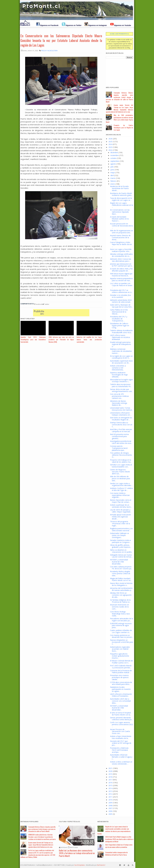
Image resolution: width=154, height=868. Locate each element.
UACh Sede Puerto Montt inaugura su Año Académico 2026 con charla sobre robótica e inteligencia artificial (119, 839)
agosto (113, 164)
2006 (110, 811)
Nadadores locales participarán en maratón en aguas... (120, 689)
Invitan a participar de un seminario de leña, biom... (121, 506)
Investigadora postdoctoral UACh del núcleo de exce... (121, 442)
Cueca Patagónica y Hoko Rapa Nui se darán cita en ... (121, 244)
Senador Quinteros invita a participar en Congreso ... (121, 541)
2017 (110, 780)
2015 (110, 785)
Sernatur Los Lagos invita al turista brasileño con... (121, 466)
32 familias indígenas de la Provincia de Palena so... (120, 601)
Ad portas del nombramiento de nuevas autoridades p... (121, 589)
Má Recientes (103, 822)
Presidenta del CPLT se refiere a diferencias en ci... (121, 291)
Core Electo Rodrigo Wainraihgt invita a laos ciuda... (120, 614)
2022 (110, 150)
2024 (110, 144)
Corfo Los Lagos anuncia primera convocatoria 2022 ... (122, 724)
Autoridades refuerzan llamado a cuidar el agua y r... (121, 757)
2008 (110, 805)
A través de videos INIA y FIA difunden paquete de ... (121, 270)
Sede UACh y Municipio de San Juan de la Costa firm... (121, 306)
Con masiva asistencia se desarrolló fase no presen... (122, 636)
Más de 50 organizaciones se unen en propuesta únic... (121, 232)
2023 (110, 147)
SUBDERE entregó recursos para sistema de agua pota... (121, 625)
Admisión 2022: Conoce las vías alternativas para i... (121, 260)
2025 (110, 142)
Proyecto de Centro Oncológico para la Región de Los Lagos (123, 127)
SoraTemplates (80, 865)
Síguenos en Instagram (97, 25)
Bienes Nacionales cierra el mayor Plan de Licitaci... (121, 501)
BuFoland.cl (101, 865)
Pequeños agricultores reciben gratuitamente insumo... (120, 656)
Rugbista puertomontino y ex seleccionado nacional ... (121, 529)
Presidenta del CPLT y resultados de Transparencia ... (119, 319)
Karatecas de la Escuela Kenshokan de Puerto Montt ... (119, 188)
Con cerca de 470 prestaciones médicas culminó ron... (119, 396)
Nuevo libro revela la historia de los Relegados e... (121, 584)
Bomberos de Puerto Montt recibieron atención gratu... (121, 194)
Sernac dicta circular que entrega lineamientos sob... (121, 390)
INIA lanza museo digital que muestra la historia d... (121, 275)
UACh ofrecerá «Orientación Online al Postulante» (121, 695)
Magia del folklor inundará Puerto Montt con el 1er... (121, 579)
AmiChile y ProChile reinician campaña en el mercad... (121, 430)
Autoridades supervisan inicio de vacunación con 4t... (121, 362)
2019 (110, 774)
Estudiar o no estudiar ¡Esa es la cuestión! (120, 296)
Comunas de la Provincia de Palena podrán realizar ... (121, 672)
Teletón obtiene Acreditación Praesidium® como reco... (121, 331)
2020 (110, 771)
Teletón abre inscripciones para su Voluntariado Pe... (121, 385)
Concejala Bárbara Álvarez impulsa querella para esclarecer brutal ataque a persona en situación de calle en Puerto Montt (119, 97)
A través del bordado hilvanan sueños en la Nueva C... (119, 219)
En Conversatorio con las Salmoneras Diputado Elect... (120, 212)
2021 (110, 768)
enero (113, 184)
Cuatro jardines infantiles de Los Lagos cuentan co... (121, 631)
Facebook (38, 304)
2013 (110, 791)
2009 (110, 803)
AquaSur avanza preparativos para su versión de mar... (121, 279)
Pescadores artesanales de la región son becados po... (122, 620)
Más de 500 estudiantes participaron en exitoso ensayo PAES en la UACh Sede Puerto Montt (119, 118)
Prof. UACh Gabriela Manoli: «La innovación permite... (121, 667)
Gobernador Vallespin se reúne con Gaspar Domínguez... (120, 535)
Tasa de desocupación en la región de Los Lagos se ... (121, 199)
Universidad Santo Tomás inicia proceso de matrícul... (121, 409)
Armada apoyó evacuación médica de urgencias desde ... (120, 517)
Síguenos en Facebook (49, 25)
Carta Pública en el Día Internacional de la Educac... (119, 312)
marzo (113, 178)
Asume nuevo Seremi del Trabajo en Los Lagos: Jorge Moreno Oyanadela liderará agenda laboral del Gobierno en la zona (119, 108)
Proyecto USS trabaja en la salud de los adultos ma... (121, 461)
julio (112, 167)
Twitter (46, 304)
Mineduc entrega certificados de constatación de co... (121, 255)
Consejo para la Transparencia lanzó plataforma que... (119, 448)
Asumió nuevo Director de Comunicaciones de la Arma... (120, 237)
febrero (113, 181)
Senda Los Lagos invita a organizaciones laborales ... (121, 484)
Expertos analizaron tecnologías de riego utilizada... (119, 375)
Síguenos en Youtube (122, 25)
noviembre (115, 155)
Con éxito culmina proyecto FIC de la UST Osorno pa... (121, 568)
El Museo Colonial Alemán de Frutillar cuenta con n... (121, 662)
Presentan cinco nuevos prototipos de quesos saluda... (119, 677)
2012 (110, 794)
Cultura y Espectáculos (69, 822)
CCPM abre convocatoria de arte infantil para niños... (121, 683)
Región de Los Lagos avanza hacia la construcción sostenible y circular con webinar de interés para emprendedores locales (114, 830)
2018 (110, 777)
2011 (110, 797)
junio (112, 170)
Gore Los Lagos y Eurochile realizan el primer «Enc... (121, 250)
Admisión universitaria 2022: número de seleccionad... (121, 301)
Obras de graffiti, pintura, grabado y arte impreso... (121, 546)
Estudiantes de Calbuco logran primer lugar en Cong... (120, 325)
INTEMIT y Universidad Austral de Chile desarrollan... (119, 562)
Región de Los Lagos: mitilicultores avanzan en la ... (122, 205)
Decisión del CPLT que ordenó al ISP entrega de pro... (121, 743)
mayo (113, 173)
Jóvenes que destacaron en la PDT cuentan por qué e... (122, 265)
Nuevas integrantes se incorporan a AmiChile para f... (122, 642)
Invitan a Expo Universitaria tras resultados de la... (121, 737)
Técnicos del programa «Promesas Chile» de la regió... (120, 524)
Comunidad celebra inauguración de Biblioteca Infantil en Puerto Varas (116, 854)
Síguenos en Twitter (74, 25)
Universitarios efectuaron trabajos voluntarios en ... (121, 414)
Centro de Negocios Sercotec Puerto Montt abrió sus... (120, 472)
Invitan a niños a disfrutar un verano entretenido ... (121, 763)
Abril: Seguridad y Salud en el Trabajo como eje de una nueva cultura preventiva (119, 846)
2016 (110, 783)
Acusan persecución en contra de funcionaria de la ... (121, 226)
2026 (110, 139)
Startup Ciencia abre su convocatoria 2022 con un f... (121, 425)
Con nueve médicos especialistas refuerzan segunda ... (120, 495)
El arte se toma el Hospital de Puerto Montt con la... (121, 714)
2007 (110, 808)
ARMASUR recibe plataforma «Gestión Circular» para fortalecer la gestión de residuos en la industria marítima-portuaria (42, 837)
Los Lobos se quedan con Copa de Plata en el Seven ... (121, 285)
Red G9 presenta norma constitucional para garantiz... (119, 436)
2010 (110, 800)
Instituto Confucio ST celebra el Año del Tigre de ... (121, 489)
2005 (110, 814)
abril (112, 175)
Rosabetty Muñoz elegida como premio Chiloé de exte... (120, 573)
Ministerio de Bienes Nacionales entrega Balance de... (119, 403)
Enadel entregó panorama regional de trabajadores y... (121, 344)
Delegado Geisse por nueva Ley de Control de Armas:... (121, 556)
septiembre (115, 161)
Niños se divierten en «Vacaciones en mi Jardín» (121, 551)
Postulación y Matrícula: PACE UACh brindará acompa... (119, 750)
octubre (113, 158)
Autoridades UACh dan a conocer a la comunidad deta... (120, 701)
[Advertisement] (118, 71)
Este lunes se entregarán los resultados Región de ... (121, 419)
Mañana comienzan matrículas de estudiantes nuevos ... (121, 351)
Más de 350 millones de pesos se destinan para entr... (120, 478)
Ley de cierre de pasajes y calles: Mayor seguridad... (121, 511)
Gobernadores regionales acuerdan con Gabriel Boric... (120, 649)
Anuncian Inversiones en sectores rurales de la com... (120, 607)
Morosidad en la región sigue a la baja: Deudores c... (121, 381)
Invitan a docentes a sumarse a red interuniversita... (118, 368)
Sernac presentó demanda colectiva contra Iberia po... (121, 719)
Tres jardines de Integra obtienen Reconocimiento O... (121, 455)
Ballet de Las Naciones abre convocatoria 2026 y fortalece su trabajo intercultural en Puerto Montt (77, 853)
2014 (110, 788)
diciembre (114, 152)
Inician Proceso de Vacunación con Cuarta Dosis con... (120, 731)
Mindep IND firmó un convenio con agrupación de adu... (121, 595)
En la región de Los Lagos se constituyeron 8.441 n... (121, 357)
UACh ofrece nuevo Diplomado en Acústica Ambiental (120, 337)
